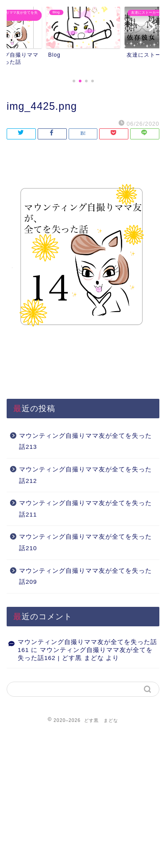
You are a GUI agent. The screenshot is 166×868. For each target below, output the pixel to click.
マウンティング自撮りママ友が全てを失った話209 (85, 577)
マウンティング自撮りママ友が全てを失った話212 (85, 475)
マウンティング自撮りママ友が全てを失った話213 (85, 442)
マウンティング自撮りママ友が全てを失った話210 (85, 542)
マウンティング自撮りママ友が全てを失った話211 (85, 509)
